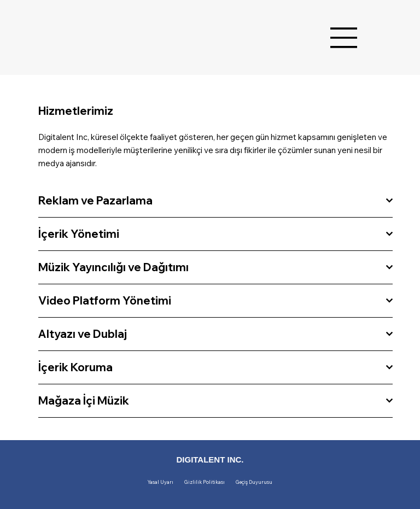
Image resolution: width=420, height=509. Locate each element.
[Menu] (344, 38)
